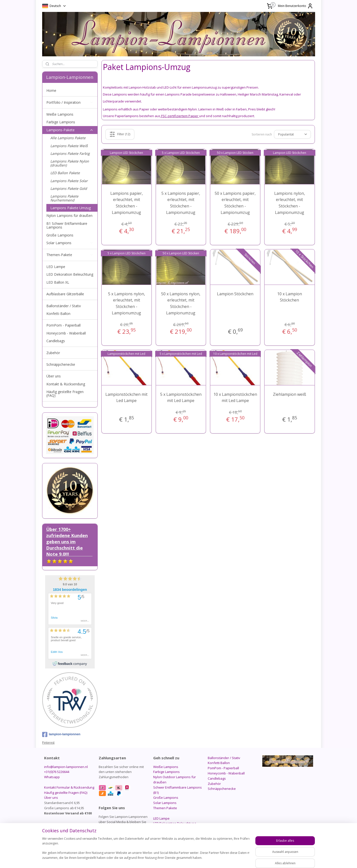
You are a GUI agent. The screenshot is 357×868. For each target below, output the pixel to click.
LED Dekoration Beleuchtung (70, 274)
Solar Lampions (70, 243)
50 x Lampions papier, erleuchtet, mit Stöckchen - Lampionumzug (235, 203)
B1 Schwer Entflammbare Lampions (67, 225)
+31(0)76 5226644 (57, 772)
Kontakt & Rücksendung (66, 384)
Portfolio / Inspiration (70, 102)
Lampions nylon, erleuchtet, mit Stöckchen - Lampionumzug (290, 203)
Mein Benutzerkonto (296, 6)
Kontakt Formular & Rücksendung (69, 787)
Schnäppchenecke (61, 364)
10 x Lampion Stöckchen (290, 297)
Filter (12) (120, 134)
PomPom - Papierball (63, 325)
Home (51, 90)
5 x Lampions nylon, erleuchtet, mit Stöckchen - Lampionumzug (127, 303)
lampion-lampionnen (61, 734)
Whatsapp (52, 777)
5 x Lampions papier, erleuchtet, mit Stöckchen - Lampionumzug (181, 203)
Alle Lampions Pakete (68, 138)
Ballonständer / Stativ (64, 306)
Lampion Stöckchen (235, 294)
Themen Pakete (165, 808)
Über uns (54, 376)
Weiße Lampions (60, 114)
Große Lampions (60, 235)
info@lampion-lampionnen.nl (66, 767)
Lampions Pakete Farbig (70, 153)
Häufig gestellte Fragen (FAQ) (65, 394)
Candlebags (56, 341)
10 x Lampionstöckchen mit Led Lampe (235, 398)
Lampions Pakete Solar (69, 181)
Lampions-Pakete (70, 130)
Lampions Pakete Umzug (71, 208)
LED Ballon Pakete (65, 173)
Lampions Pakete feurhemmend (64, 198)
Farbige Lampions (70, 122)
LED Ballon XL (58, 282)
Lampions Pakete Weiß (69, 146)
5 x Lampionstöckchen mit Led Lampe (181, 398)
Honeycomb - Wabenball (66, 333)
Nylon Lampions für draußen (69, 216)
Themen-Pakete (70, 255)
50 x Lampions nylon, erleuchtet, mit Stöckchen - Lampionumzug (181, 303)
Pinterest (48, 743)
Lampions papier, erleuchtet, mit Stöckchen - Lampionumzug (127, 203)
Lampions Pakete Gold (69, 188)
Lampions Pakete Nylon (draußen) (70, 163)
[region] (146, 851)
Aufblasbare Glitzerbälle (65, 294)
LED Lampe (56, 267)
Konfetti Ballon (58, 314)
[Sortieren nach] (292, 134)
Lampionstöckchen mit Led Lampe (127, 398)
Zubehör (53, 353)
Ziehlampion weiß (290, 394)
